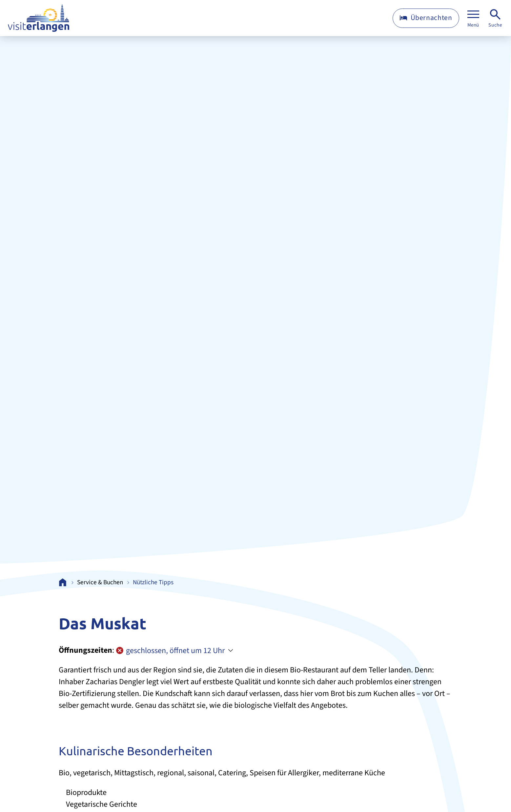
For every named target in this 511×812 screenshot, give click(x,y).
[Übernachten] (426, 18)
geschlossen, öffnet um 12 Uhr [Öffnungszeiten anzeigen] (170, 651)
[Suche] (495, 18)
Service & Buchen (100, 582)
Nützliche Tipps (153, 582)
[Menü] (473, 18)
